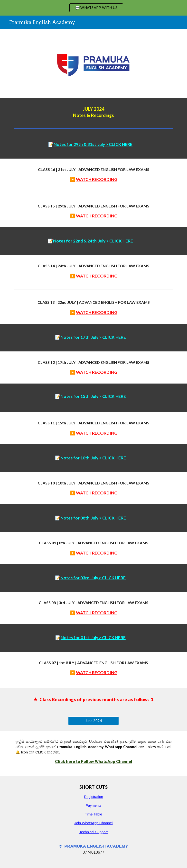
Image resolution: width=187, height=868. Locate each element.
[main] (93, 112)
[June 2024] (93, 721)
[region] (93, 8)
